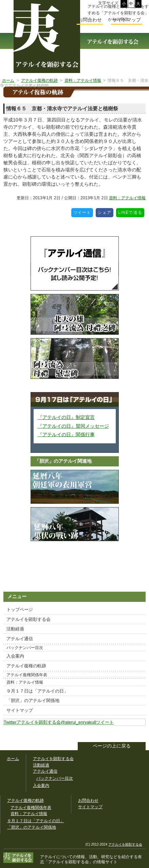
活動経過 (15, 629)
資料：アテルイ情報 (127, 198)
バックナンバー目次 (25, 648)
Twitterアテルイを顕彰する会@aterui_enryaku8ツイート (59, 722)
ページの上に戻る (112, 746)
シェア (106, 211)
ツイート (83, 211)
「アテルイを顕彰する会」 (91, 859)
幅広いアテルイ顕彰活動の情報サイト (47, 36)
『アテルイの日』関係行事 (66, 435)
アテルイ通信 (20, 639)
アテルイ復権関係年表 (27, 675)
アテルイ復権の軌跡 (26, 666)
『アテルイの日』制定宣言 (66, 417)
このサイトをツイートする (140, 735)
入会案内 (15, 656)
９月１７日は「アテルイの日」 (37, 691)
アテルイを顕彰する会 (29, 619)
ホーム (13, 759)
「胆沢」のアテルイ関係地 (33, 700)
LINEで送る (131, 211)
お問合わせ (90, 20)
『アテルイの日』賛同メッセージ (73, 426)
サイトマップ (20, 710)
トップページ (20, 610)
